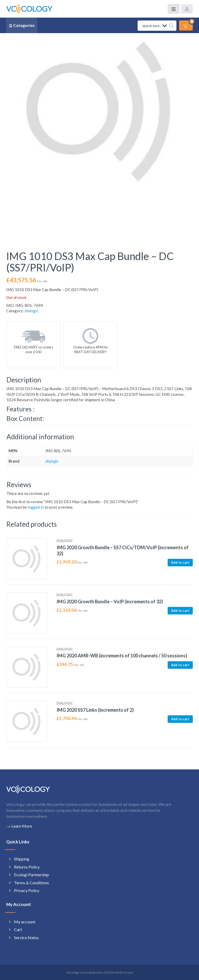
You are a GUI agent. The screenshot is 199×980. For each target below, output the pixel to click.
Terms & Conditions (31, 883)
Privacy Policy (27, 890)
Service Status (26, 937)
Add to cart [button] (180, 562)
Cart (18, 929)
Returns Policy (27, 867)
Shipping (22, 859)
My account (25, 922)
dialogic (31, 311)
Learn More (19, 826)
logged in (36, 507)
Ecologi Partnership (31, 875)
